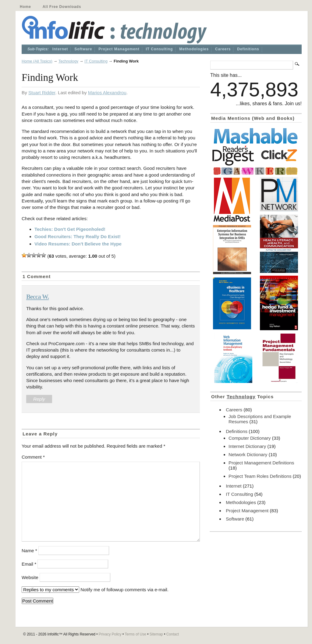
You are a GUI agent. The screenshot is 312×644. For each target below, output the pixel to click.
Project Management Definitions (261, 463)
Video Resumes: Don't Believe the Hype (78, 244)
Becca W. (37, 297)
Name (29, 551)
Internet (60, 49)
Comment (33, 457)
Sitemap (156, 634)
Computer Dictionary (250, 438)
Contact (173, 634)
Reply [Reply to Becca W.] (39, 399)
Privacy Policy (110, 634)
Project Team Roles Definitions (260, 476)
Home (25, 7)
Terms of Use (135, 634)
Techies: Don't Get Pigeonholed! (70, 229)
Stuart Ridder (42, 93)
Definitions (248, 49)
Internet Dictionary (247, 446)
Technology (68, 61)
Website (30, 577)
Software (83, 49)
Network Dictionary (248, 454)
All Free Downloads (62, 7)
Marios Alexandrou (107, 93)
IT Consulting (160, 49)
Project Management (119, 49)
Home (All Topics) (37, 61)
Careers (223, 49)
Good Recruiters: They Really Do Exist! (78, 236)
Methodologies (194, 49)
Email (29, 564)
